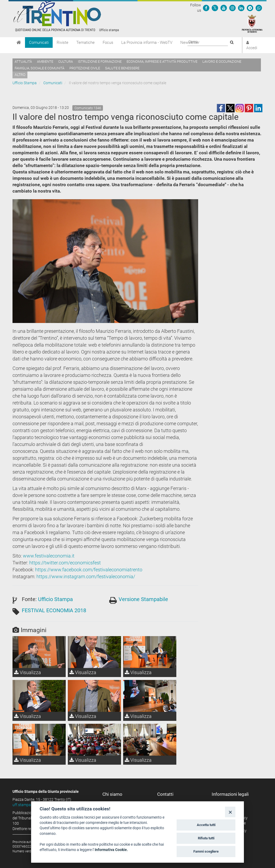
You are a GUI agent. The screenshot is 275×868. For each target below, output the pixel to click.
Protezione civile (85, 68)
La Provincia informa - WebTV (147, 42)
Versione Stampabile (143, 599)
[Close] (230, 812)
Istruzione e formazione (100, 61)
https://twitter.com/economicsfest (65, 563)
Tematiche (86, 42)
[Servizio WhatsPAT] (259, 8)
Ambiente (45, 61)
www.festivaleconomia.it (49, 556)
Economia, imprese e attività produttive (162, 61)
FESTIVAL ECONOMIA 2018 (54, 610)
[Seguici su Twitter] (215, 8)
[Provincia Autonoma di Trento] (252, 23)
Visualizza (28, 672)
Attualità (23, 61)
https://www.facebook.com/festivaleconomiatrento (89, 570)
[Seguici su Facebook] (206, 8)
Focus (108, 42)
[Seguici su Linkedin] (241, 8)
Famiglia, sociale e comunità (39, 68)
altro (20, 75)
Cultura (66, 61)
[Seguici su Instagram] (232, 8)
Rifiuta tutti (206, 838)
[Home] (19, 42)
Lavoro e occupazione (222, 61)
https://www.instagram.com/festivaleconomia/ (86, 576)
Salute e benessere (122, 68)
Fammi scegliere (206, 851)
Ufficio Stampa (25, 83)
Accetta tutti (206, 825)
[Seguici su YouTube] (224, 8)
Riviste (62, 42)
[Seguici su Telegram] (250, 8)
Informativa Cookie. (111, 850)
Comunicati (39, 42)
